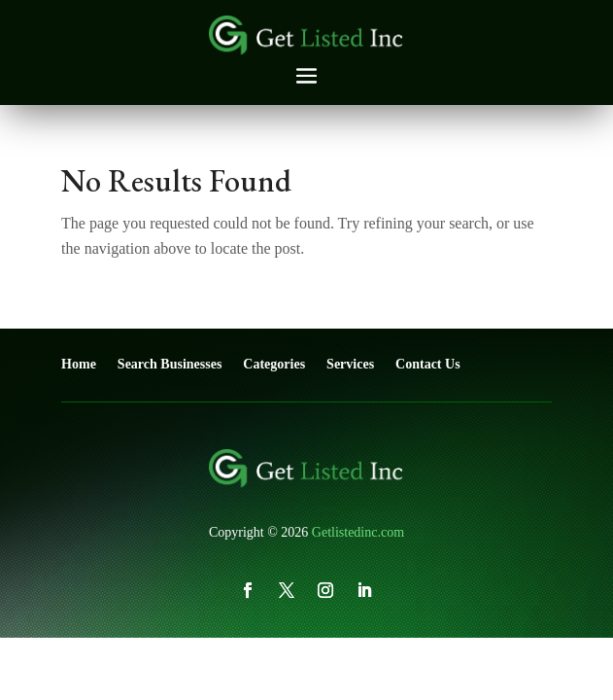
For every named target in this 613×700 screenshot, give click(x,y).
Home (79, 364)
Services (350, 364)
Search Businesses (170, 364)
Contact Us (428, 364)
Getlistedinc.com (358, 532)
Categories (274, 364)
